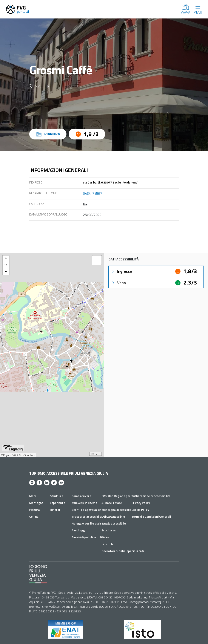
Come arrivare (81, 496)
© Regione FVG (8, 455)
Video (105, 537)
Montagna (36, 503)
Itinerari (55, 510)
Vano (119, 283)
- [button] (6, 272)
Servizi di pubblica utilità (88, 537)
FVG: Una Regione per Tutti (120, 496)
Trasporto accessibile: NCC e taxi (94, 516)
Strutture (57, 496)
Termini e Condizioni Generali (151, 516)
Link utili (107, 544)
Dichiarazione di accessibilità (151, 496)
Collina (34, 516)
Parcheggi (79, 530)
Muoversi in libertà (84, 503)
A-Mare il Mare (112, 503)
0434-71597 (92, 193)
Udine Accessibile (113, 516)
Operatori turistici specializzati (123, 551)
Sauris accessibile (114, 523)
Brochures (109, 530)
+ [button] (6, 259)
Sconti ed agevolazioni (87, 510)
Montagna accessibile (116, 510)
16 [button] (6, 265)
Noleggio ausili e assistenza (91, 523)
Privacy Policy (141, 503)
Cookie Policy (140, 510)
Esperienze (58, 503)
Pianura (35, 510)
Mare (33, 496)
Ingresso (122, 271)
